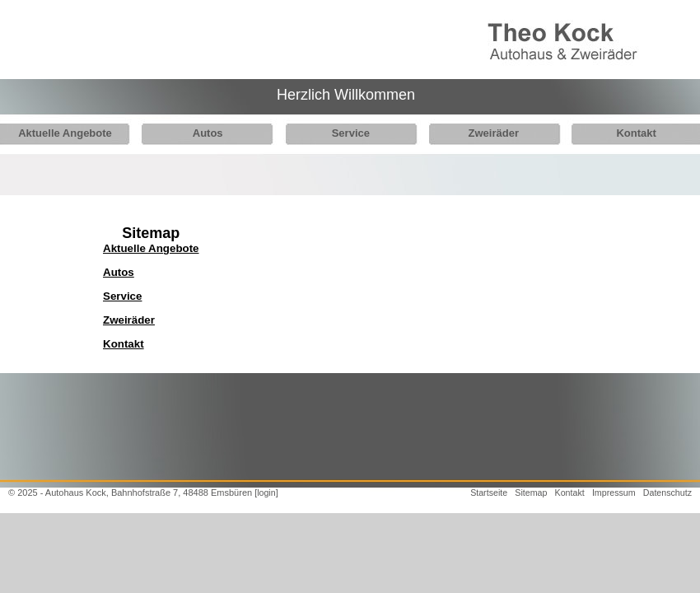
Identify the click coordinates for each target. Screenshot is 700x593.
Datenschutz (667, 493)
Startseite (489, 493)
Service (342, 133)
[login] (266, 493)
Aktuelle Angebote (65, 133)
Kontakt (618, 133)
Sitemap (531, 493)
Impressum (614, 493)
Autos (203, 133)
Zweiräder (480, 133)
